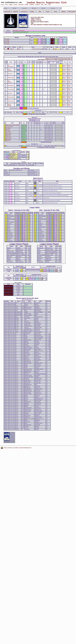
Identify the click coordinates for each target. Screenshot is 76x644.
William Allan (8, 136)
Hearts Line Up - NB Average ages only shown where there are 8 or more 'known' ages (38, 57)
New (46, 5)
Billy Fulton (8, 130)
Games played (72, 12)
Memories (21, 5)
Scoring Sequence (17, 150)
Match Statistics (18, 283)
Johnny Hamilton (10, 105)
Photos (16, 5)
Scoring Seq (24, 12)
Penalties (32, 12)
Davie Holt (10, 74)
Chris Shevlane (10, 70)
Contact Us (11, 448)
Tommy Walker (7, 39)
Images (11, 5)
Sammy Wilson (9, 137)
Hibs (42, 5)
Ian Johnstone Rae (9, 127)
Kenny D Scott (9, 133)
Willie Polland (11, 78)
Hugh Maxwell (9, 139)
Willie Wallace (11, 97)
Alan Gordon (10, 101)
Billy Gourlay (8, 140)
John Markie (8, 131)
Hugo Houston (9, 134)
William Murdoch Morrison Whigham (12, 125)
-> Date (44, 8)
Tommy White (11, 89)
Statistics (32, 5)
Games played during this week (27, 298)
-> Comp (34, 8)
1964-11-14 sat (70, 66)
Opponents (16, 12)
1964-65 (12, 49)
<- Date (15, 8)
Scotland (37, 5)
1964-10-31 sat (65, 66)
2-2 (45, 49)
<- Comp (25, 8)
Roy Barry (10, 93)
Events (56, 12)
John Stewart (8, 128)
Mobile (27, 5)
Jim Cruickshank (10, 66)
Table (40, 12)
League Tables (35, 208)
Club (6, 5)
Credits (16, 448)
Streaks (48, 12)
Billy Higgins (10, 85)
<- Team (5, 8)
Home (2, 5)
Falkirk (19, 49)
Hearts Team (8, 12)
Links (49, 5)
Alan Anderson (10, 81)
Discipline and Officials (22, 168)
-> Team (53, 8)
